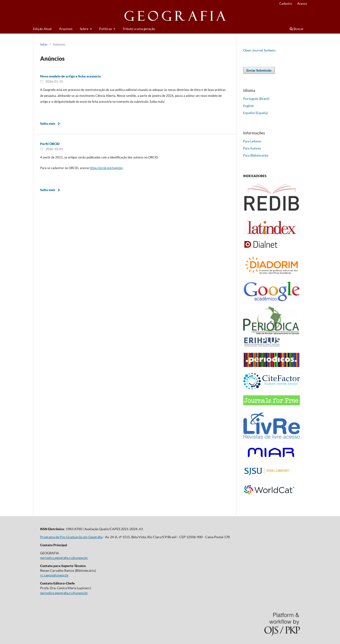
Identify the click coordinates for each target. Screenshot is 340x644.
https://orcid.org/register (106, 168)
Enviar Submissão (259, 70)
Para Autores (252, 148)
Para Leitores (252, 141)
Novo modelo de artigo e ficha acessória (70, 76)
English (249, 106)
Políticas (106, 29)
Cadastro (286, 4)
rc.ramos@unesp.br (54, 575)
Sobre (84, 29)
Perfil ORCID (50, 144)
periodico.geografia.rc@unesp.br (64, 558)
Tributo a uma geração (139, 29)
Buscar (297, 29)
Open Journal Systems (259, 50)
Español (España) (255, 113)
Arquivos (66, 29)
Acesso (302, 4)
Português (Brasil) (256, 99)
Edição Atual (42, 29)
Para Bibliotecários (256, 155)
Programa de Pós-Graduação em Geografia (71, 537)
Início (44, 44)
